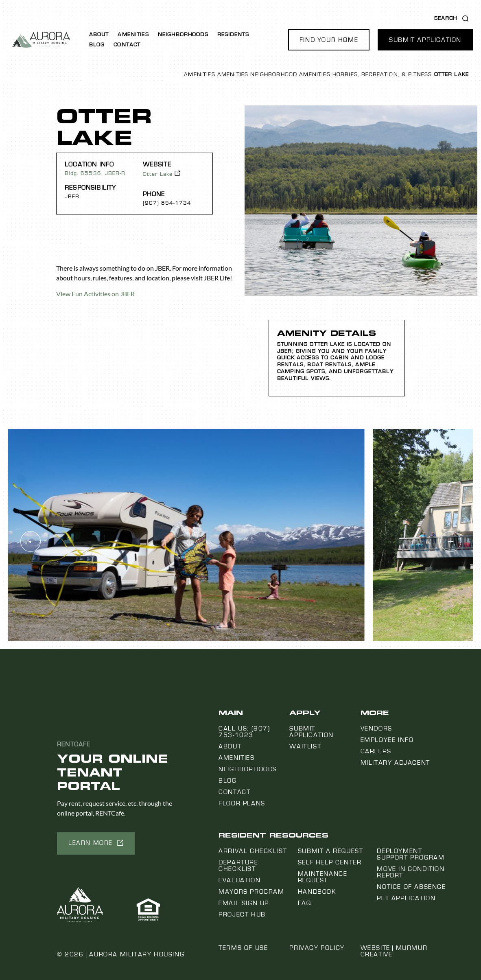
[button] (329, 40)
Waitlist (305, 746)
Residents (233, 35)
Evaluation (239, 880)
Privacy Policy (317, 948)
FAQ (305, 903)
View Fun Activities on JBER (95, 294)
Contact (127, 45)
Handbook (317, 892)
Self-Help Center (330, 862)
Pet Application (406, 898)
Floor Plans (242, 803)
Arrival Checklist (253, 851)
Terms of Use (243, 948)
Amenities (133, 35)
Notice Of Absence (411, 887)
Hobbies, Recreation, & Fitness (382, 74)
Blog (97, 45)
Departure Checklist (238, 866)
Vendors (376, 728)
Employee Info (387, 740)
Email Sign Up (244, 903)
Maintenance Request (323, 877)
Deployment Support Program (411, 854)
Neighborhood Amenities (290, 74)
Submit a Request (331, 851)
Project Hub (242, 914)
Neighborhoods (183, 35)
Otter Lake (158, 174)
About (99, 35)
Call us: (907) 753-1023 (244, 732)
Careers (376, 751)
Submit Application (312, 732)
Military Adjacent (395, 763)
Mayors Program (251, 892)
